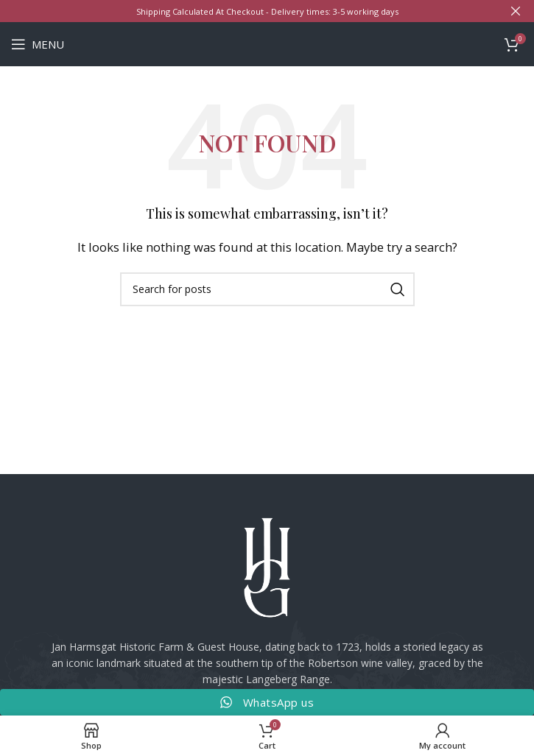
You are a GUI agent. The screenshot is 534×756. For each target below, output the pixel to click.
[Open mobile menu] (38, 44)
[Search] (267, 289)
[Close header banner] (516, 11)
